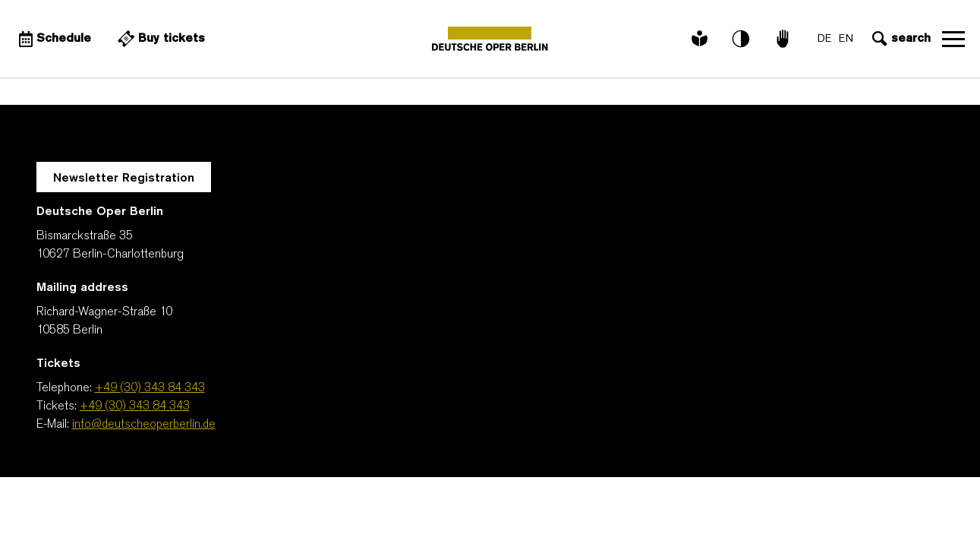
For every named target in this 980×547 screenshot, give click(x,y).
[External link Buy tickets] (159, 39)
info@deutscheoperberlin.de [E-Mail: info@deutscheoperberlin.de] (144, 425)
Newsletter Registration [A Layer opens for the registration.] (124, 179)
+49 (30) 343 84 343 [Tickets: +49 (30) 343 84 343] (135, 406)
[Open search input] (900, 39)
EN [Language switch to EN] (846, 39)
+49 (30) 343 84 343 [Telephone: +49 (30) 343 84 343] (150, 388)
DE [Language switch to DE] (824, 39)
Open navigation (953, 39)
